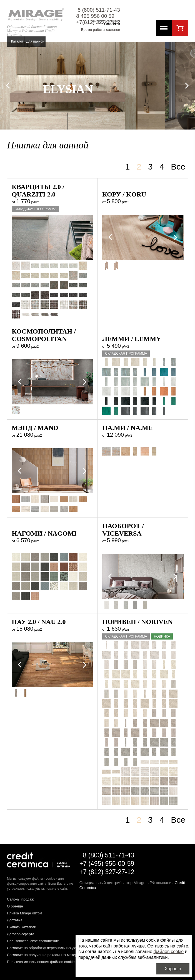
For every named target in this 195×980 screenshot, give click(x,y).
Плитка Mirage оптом (25, 913)
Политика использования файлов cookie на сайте (48, 962)
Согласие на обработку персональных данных (46, 948)
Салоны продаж (20, 899)
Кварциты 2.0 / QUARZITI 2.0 (38, 191)
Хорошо (173, 969)
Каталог (17, 41)
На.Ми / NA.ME (127, 428)
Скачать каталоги (22, 927)
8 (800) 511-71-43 (99, 10)
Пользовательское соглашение (33, 941)
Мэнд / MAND (35, 428)
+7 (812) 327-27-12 (107, 872)
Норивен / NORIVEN (137, 622)
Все (178, 167)
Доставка (15, 920)
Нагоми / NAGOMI (44, 533)
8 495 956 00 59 (95, 16)
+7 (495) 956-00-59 (107, 864)
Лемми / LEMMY (132, 339)
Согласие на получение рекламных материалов (47, 955)
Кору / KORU (124, 194)
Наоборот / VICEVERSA (123, 530)
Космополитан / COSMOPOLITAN (44, 335)
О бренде (15, 906)
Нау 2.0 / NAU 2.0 (39, 622)
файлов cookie (169, 952)
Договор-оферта (21, 934)
